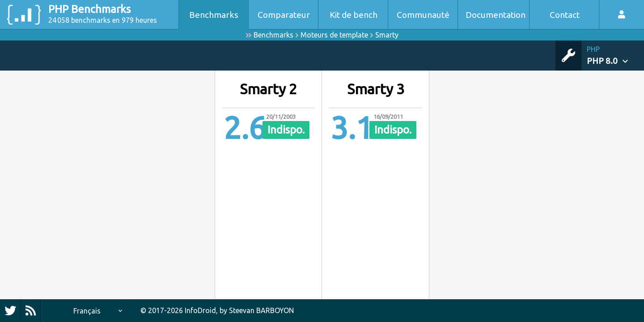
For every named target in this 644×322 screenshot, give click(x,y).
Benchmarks (214, 15)
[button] (615, 56)
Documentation (496, 15)
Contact (565, 15)
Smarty (387, 35)
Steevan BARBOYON (261, 310)
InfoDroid (200, 310)
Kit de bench (354, 15)
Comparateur (284, 15)
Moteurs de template (334, 35)
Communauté (423, 15)
